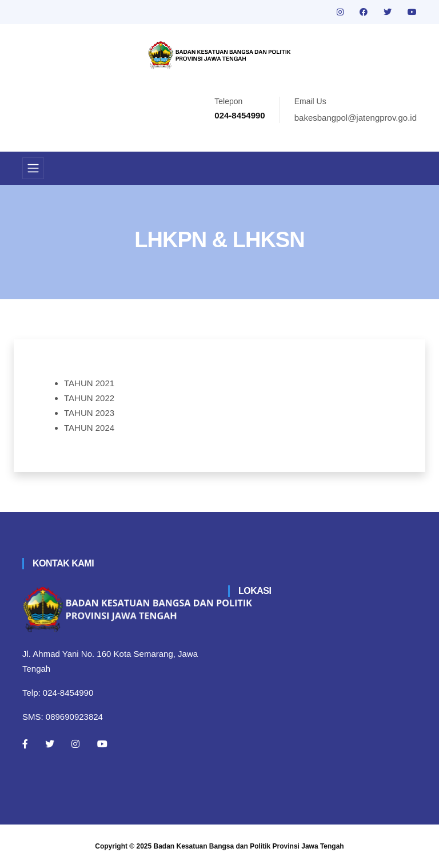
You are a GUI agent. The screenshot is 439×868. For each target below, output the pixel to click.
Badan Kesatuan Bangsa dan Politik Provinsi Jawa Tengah (249, 846)
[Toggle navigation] (33, 168)
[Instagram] (75, 744)
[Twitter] (50, 744)
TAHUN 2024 (89, 428)
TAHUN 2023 (89, 413)
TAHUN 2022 (89, 398)
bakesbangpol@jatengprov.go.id (356, 118)
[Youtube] (102, 744)
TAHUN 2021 (89, 383)
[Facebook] (25, 744)
